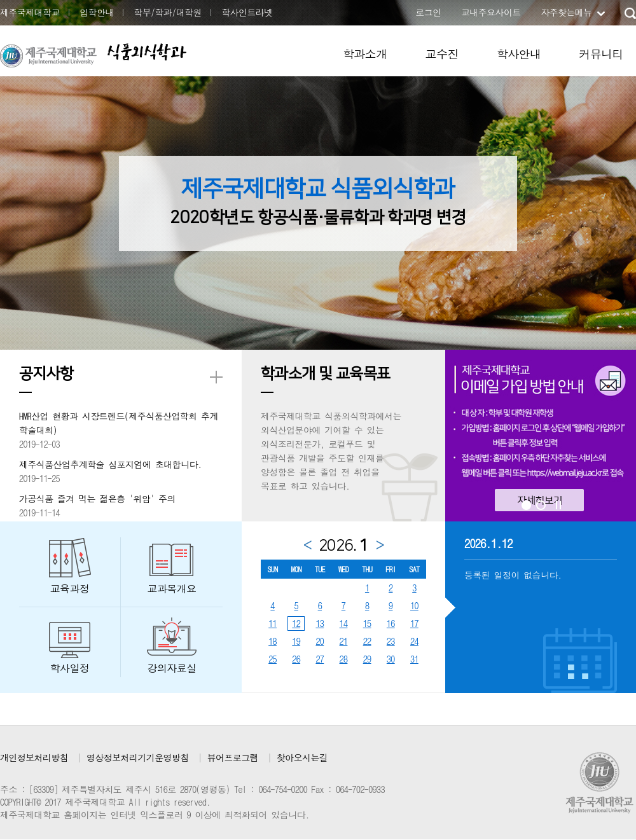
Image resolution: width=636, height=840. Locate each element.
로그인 (428, 12)
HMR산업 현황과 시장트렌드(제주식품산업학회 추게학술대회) (119, 423)
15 (367, 623)
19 (296, 641)
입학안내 (97, 12)
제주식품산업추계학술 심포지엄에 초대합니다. (110, 464)
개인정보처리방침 (34, 757)
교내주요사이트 (491, 12)
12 (296, 623)
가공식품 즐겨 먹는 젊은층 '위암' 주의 (97, 499)
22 (367, 641)
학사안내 (519, 54)
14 (344, 623)
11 (273, 623)
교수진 (442, 54)
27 (320, 659)
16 (391, 623)
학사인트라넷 (247, 12)
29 (367, 659)
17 (414, 623)
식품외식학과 (146, 52)
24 (414, 641)
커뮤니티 (601, 54)
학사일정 (70, 668)
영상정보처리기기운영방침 (138, 757)
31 (414, 659)
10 (414, 605)
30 (391, 659)
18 (273, 641)
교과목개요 (172, 589)
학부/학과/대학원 (168, 12)
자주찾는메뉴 (566, 12)
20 (320, 641)
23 (391, 641)
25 (273, 659)
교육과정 (70, 589)
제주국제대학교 (30, 12)
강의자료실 (172, 668)
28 (344, 659)
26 (296, 659)
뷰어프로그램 (233, 757)
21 (344, 641)
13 (320, 623)
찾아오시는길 (302, 757)
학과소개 (365, 54)
